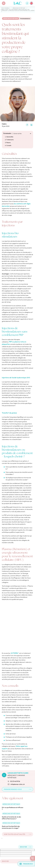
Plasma (8, 143)
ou (13, 342)
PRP (10, 342)
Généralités (10, 137)
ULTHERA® (15, 653)
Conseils (9, 145)
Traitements (10, 140)
